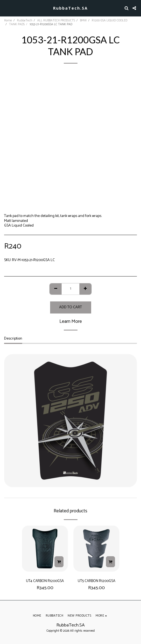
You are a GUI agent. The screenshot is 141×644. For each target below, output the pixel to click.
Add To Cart (70, 307)
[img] (45, 549)
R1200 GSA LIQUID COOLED (110, 21)
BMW (83, 21)
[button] (6, 8)
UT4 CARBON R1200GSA (45, 581)
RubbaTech (25, 21)
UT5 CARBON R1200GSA (97, 581)
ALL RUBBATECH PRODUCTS (56, 21)
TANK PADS (17, 24)
